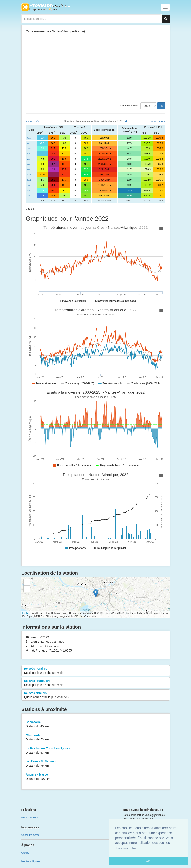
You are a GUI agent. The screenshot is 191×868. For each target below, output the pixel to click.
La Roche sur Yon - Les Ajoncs (96, 750)
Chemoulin (96, 738)
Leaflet (26, 613)
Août (29, 175)
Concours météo (30, 835)
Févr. (29, 143)
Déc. (29, 196)
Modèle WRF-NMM (32, 818)
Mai (28, 159)
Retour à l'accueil (46, 7)
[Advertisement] (96, 69)
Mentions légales (31, 861)
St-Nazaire (96, 724)
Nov (29, 190)
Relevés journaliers (96, 683)
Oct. (29, 185)
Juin (29, 164)
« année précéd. (34, 121)
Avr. (29, 154)
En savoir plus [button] (126, 848)
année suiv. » (158, 121)
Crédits (25, 853)
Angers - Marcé (96, 777)
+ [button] (27, 583)
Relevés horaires (96, 671)
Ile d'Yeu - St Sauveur (96, 764)
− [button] (27, 589)
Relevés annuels (96, 695)
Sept (29, 180)
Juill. (29, 169)
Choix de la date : (130, 106)
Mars (29, 148)
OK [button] (148, 861)
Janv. (29, 138)
